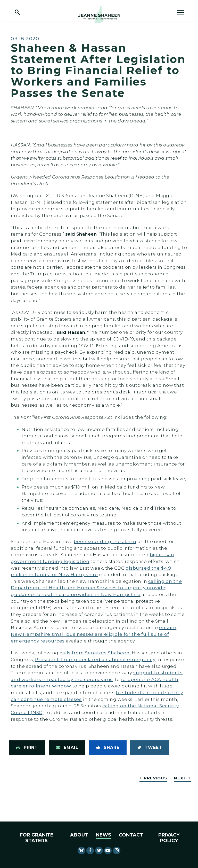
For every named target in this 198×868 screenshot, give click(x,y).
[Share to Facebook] (108, 748)
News (104, 835)
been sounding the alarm (105, 541)
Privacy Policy (169, 838)
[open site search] (17, 12)
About (79, 835)
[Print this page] (27, 748)
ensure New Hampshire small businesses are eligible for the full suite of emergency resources (94, 634)
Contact (131, 835)
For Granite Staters (37, 838)
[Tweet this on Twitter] (150, 748)
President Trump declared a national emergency (95, 659)
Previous (155, 778)
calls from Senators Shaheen (95, 653)
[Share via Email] (67, 748)
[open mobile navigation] (181, 12)
